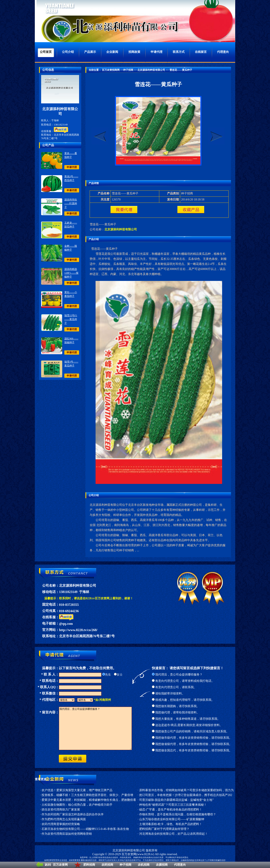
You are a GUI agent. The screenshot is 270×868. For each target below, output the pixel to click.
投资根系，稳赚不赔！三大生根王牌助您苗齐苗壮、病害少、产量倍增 (87, 795)
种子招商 (126, 865)
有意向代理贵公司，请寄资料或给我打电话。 (183, 681)
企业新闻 (112, 52)
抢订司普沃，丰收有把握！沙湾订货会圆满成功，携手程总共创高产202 (186, 795)
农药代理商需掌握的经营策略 (61, 824)
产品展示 (90, 52)
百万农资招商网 (110, 70)
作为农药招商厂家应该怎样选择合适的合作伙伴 (73, 814)
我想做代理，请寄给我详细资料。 (176, 712)
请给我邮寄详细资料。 (168, 694)
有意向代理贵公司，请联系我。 (174, 687)
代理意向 (180, 865)
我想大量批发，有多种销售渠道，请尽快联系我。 (186, 719)
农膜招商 (162, 865)
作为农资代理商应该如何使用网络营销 (67, 834)
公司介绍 (68, 52)
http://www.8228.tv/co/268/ (78, 630)
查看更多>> (42, 779)
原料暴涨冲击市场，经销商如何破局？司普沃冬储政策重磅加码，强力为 (186, 790)
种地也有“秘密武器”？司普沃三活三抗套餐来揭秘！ (173, 805)
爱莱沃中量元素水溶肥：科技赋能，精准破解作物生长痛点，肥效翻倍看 (89, 800)
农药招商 (107, 865)
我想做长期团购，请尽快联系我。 (176, 706)
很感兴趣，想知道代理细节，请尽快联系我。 (183, 700)
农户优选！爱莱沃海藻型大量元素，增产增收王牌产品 (77, 790)
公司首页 (46, 52)
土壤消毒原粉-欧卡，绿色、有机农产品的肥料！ (171, 824)
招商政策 (134, 52)
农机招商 (144, 865)
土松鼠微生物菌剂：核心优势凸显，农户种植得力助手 (77, 805)
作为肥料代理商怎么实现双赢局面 (64, 819)
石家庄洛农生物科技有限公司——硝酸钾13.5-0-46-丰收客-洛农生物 (85, 829)
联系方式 (179, 52)
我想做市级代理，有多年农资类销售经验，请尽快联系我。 (192, 738)
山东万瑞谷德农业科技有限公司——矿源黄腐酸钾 (172, 819)
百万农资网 (60, 865)
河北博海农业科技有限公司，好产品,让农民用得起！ (174, 834)
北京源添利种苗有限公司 (151, 70)
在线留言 (201, 52)
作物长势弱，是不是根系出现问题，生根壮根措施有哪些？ (178, 814)
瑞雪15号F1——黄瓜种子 (71, 319)
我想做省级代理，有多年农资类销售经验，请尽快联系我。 (192, 744)
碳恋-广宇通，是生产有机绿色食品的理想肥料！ (171, 810)
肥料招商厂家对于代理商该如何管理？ (164, 829)
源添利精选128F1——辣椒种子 (71, 273)
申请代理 (157, 52)
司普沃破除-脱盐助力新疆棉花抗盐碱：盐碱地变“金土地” (176, 800)
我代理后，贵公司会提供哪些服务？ (177, 675)
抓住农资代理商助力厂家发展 (61, 810)
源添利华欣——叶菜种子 (71, 203)
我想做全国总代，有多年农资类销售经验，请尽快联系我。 (192, 750)
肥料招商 (89, 865)
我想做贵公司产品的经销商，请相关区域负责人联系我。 (191, 731)
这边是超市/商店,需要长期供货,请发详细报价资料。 (187, 725)
